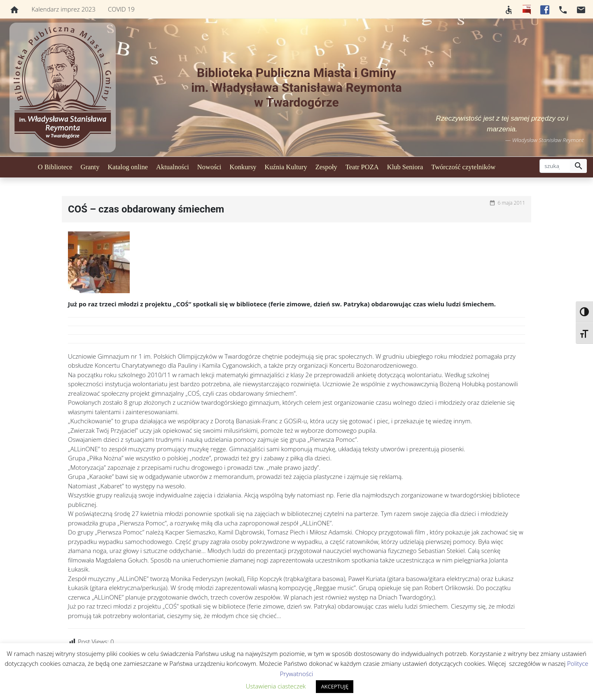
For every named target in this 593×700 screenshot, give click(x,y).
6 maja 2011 (511, 203)
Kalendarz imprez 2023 (64, 9)
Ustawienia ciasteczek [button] (276, 686)
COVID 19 (121, 9)
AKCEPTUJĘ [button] (335, 686)
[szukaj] (555, 166)
